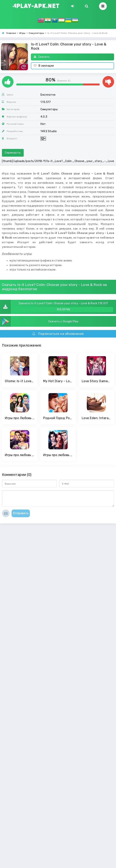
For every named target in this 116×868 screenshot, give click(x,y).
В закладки (44, 66)
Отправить (21, 513)
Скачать (42, 57)
